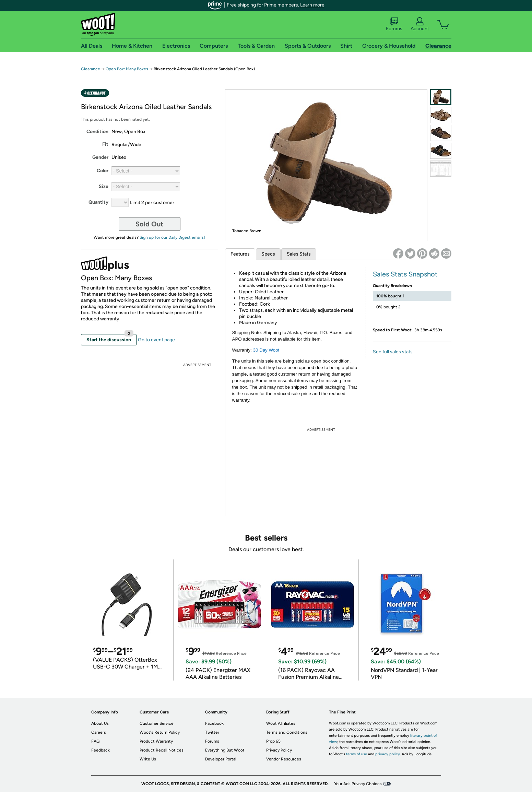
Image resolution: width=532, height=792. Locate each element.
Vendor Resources (284, 759)
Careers (99, 732)
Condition (97, 132)
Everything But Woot (225, 750)
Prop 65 (273, 741)
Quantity (98, 202)
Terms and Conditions (287, 732)
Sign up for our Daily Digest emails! (172, 237)
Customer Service (157, 723)
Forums (394, 24)
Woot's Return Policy (160, 732)
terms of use (357, 754)
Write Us (148, 759)
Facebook (214, 723)
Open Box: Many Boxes (127, 69)
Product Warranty (156, 741)
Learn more (312, 5)
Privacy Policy (279, 750)
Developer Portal (221, 759)
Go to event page (156, 340)
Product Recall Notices (162, 750)
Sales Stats (299, 254)
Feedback (101, 750)
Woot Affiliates (281, 723)
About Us (100, 723)
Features (240, 254)
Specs (268, 254)
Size (104, 186)
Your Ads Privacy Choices (358, 784)
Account (420, 24)
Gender (100, 157)
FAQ (95, 741)
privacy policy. (388, 754)
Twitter (212, 732)
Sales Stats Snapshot (405, 274)
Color (103, 171)
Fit (105, 144)
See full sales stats (393, 352)
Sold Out (149, 224)
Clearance (91, 69)
